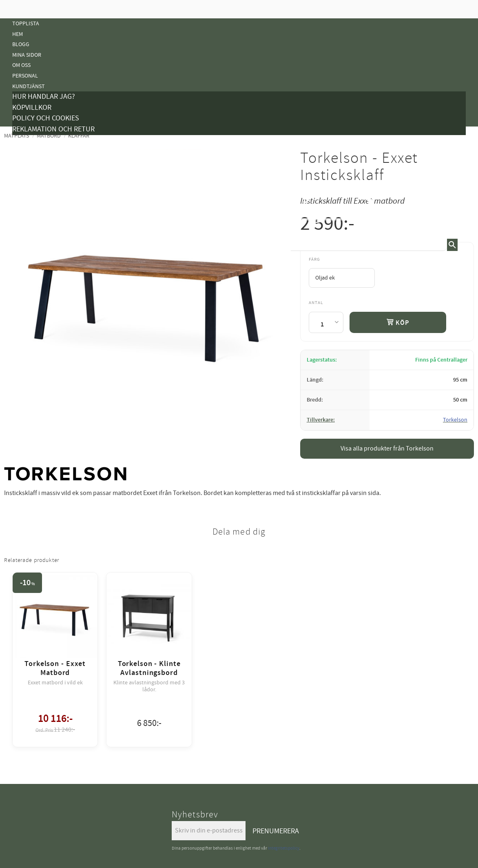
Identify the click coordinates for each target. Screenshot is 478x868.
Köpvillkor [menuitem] (32, 108)
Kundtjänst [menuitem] (29, 86)
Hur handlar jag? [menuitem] (44, 97)
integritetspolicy (284, 848)
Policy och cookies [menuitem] (46, 118)
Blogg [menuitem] (21, 44)
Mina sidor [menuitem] (27, 55)
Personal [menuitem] (25, 76)
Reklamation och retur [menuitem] (53, 129)
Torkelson (455, 420)
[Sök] (452, 245)
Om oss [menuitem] (21, 65)
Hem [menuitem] (18, 34)
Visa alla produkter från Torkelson (387, 448)
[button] (460, 204)
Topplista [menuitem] (26, 23)
